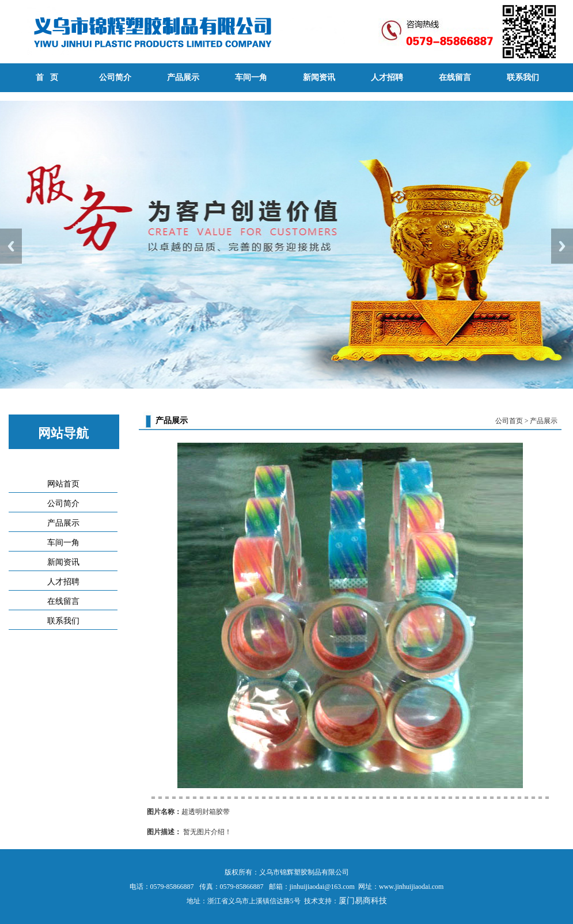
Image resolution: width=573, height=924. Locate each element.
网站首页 (63, 484)
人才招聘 (387, 77)
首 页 (47, 77)
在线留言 (455, 77)
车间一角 (251, 77)
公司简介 (115, 77)
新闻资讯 (319, 77)
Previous (11, 246)
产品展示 (183, 77)
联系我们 (523, 77)
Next (562, 246)
